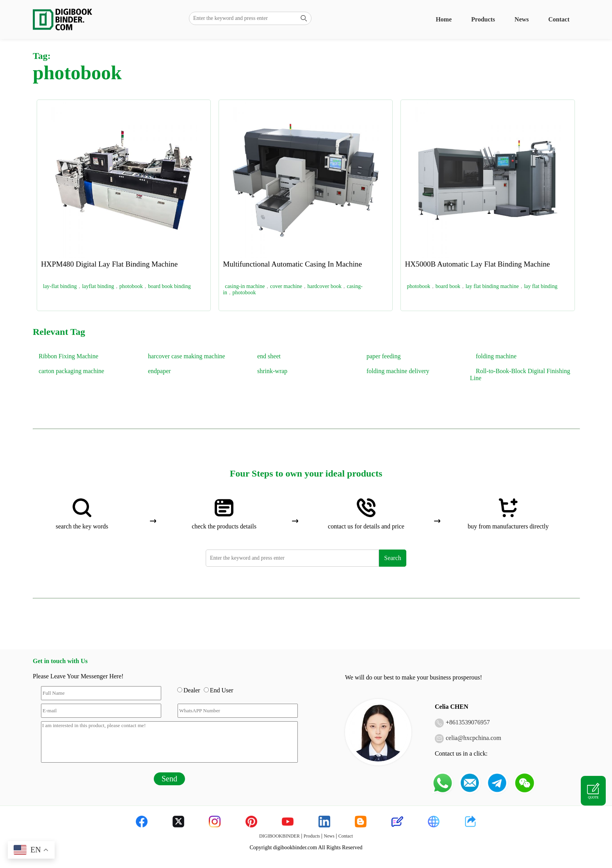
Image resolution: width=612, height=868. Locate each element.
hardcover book (324, 286)
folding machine (496, 356)
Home (444, 19)
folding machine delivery (398, 371)
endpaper (159, 371)
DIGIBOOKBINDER (279, 836)
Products (483, 19)
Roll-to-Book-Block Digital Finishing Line (520, 374)
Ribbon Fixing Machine (68, 356)
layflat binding (98, 286)
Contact (559, 19)
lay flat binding (541, 286)
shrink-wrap (272, 371)
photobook (131, 286)
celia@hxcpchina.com (473, 738)
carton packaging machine (71, 371)
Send (169, 779)
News (521, 19)
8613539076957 (470, 722)
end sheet (269, 356)
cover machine (286, 286)
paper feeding (384, 356)
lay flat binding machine (492, 286)
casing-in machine (245, 286)
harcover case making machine (187, 356)
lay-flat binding (60, 286)
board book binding (169, 286)
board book (448, 286)
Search (393, 558)
